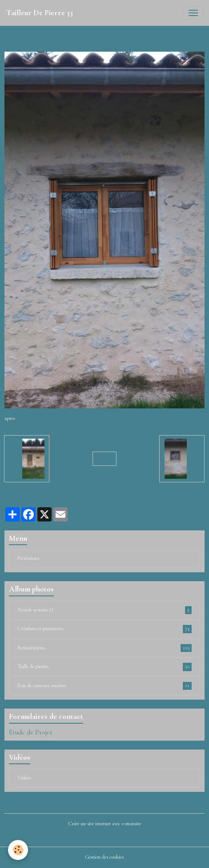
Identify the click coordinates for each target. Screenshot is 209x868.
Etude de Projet (31, 732)
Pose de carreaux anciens (105, 686)
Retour (104, 458)
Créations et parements (105, 629)
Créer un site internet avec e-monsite (105, 824)
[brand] (40, 13)
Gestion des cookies (104, 857)
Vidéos (24, 778)
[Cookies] (18, 850)
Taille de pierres (105, 667)
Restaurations (105, 648)
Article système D (105, 610)
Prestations (28, 558)
